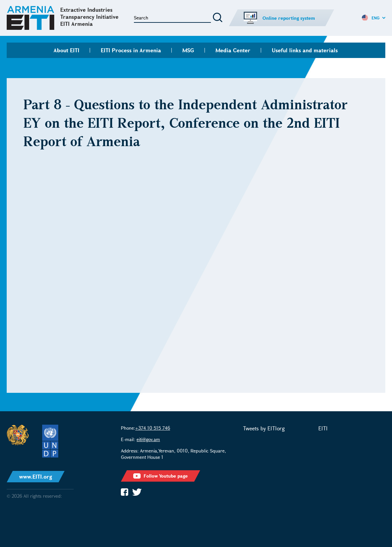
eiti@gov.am (148, 439)
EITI (323, 428)
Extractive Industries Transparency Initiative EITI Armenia (89, 17)
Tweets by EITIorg (264, 428)
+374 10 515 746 (153, 428)
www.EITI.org (36, 476)
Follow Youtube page (161, 476)
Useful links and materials (305, 50)
